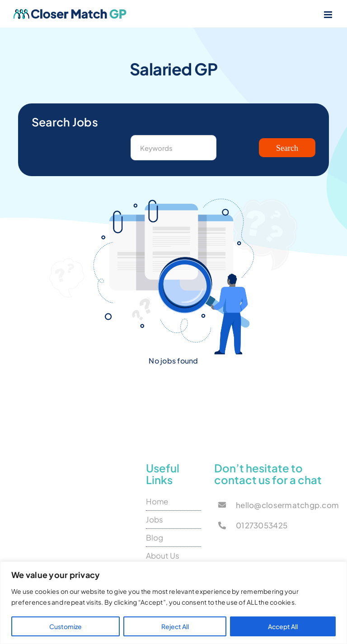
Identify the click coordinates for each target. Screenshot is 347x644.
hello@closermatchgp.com (287, 505)
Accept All (283, 626)
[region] (173, 603)
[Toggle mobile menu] (329, 15)
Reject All (175, 626)
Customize (66, 626)
